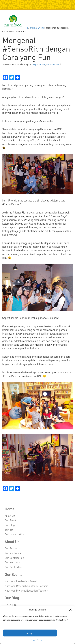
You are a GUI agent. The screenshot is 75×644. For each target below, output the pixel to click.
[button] (70, 610)
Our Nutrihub (12, 562)
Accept (30, 633)
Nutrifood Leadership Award (21, 581)
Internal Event (37, 28)
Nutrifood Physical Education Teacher (26, 590)
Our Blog (10, 525)
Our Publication (14, 567)
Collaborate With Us (16, 534)
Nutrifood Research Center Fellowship (26, 586)
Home (9, 509)
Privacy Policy (36, 640)
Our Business (12, 548)
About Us (10, 516)
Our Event (10, 520)
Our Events (13, 574)
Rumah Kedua (13, 553)
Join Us (9, 530)
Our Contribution (14, 558)
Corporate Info (39, 64)
